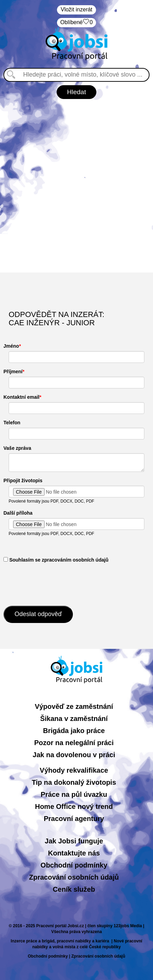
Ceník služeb (74, 889)
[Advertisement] (76, 186)
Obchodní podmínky (74, 865)
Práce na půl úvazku (74, 794)
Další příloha (18, 513)
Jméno (11, 346)
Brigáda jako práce (74, 731)
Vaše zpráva (17, 448)
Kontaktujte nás (74, 853)
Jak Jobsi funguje (74, 841)
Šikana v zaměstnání (74, 719)
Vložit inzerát (77, 9)
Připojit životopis (23, 481)
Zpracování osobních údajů (74, 877)
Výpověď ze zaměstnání (74, 706)
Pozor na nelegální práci (74, 743)
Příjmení (13, 372)
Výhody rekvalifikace (74, 770)
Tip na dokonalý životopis (74, 782)
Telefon (12, 423)
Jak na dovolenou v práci (74, 755)
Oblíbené (77, 23)
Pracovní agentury (74, 819)
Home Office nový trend (74, 806)
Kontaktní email (21, 397)
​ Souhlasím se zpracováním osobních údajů (56, 560)
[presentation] (56, 584)
